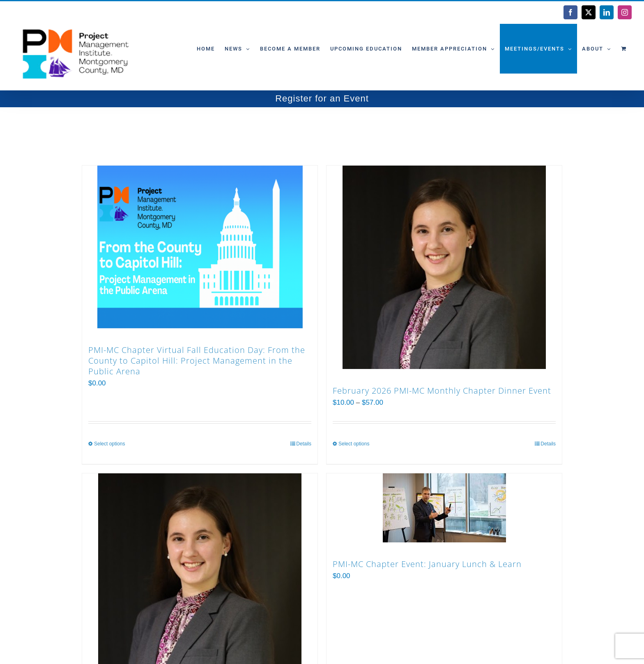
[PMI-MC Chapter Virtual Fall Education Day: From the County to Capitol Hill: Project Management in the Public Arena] (200, 247)
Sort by (108, 132)
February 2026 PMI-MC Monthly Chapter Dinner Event (442, 391)
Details (304, 444)
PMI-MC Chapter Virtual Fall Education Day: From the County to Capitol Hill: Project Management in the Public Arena (197, 361)
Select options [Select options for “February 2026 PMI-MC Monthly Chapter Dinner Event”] (354, 444)
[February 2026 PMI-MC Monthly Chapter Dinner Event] (444, 267)
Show (212, 132)
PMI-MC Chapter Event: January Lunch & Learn (427, 564)
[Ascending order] (174, 132)
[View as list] (288, 132)
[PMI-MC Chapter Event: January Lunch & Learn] (444, 508)
